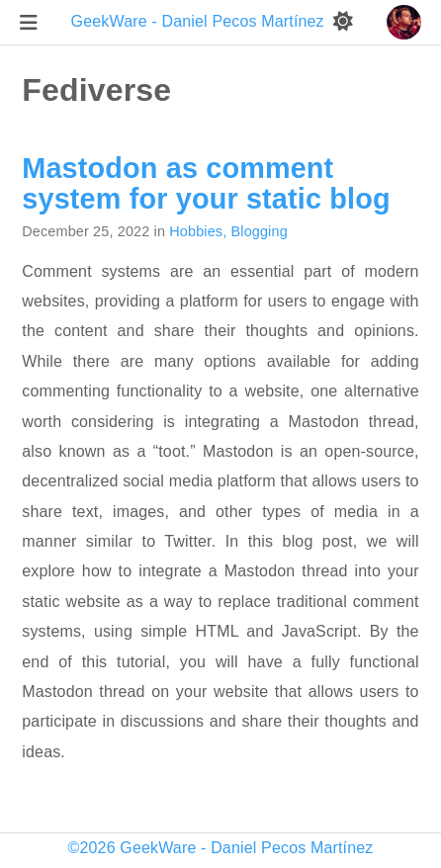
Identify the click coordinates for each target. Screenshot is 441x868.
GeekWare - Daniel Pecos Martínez (200, 21)
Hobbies (196, 231)
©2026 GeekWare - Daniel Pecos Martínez (221, 848)
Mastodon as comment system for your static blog (206, 183)
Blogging (260, 231)
